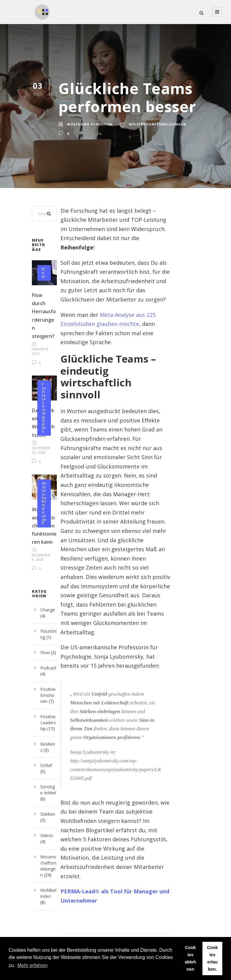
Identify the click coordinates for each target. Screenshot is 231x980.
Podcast (48, 668)
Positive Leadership (44, 401)
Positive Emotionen (48, 695)
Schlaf (46, 765)
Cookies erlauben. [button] (212, 958)
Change (48, 610)
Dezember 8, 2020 (41, 557)
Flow (43, 273)
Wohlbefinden (48, 893)
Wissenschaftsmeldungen (157, 124)
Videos (47, 835)
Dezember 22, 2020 (41, 450)
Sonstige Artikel (48, 790)
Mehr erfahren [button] (33, 965)
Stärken (44, 426)
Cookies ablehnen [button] (190, 958)
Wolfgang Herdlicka (90, 124)
